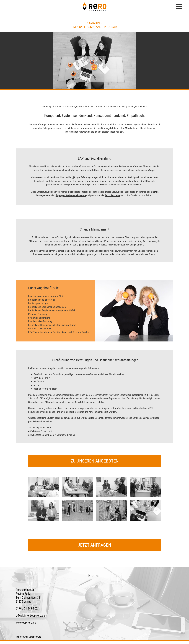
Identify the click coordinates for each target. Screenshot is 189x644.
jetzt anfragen (94, 545)
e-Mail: (30, 616)
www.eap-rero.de (26, 622)
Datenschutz (35, 637)
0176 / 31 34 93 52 (27, 608)
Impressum (21, 637)
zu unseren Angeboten (95, 461)
